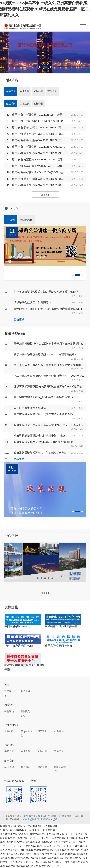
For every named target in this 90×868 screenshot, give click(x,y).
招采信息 (9, 745)
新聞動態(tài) (27, 220)
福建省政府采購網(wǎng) (19, 646)
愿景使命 (26, 767)
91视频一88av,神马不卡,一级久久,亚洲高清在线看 (28, 830)
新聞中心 (9, 705)
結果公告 (38, 91)
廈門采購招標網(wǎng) (58, 646)
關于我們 (9, 761)
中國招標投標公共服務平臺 (61, 626)
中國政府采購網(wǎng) (18, 626)
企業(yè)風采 (12, 725)
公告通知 (11, 220)
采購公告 (11, 91)
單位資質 (42, 767)
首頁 (7, 685)
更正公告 (25, 91)
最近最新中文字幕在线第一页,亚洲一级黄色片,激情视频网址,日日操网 (39, 838)
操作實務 (26, 691)
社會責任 (59, 731)
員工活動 (42, 731)
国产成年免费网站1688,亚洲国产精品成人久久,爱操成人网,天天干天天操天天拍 (44, 834)
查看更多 (46, 195)
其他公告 (52, 91)
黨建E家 (9, 731)
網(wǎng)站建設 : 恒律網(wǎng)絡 (40, 819)
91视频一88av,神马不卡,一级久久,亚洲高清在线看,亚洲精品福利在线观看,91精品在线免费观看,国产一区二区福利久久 (44, 9)
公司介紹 (9, 767)
